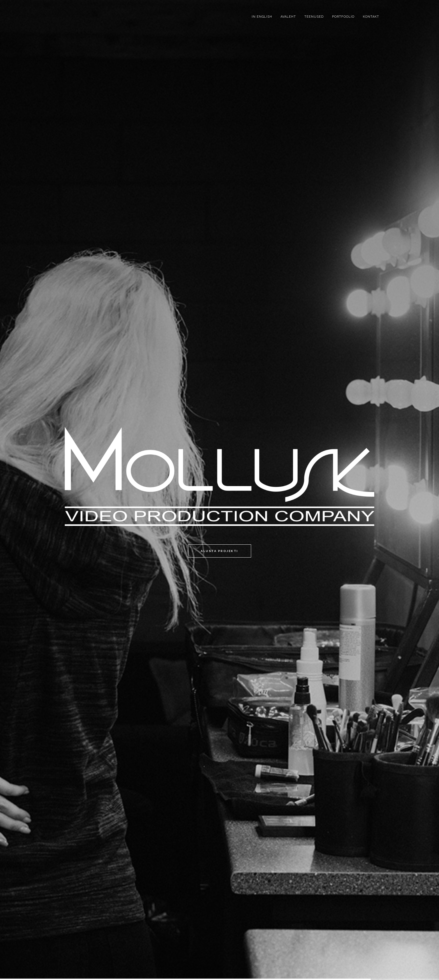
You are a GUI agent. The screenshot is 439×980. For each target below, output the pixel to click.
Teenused (314, 17)
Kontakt (371, 17)
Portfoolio (343, 17)
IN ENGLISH (262, 17)
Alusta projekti (219, 551)
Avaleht (288, 17)
